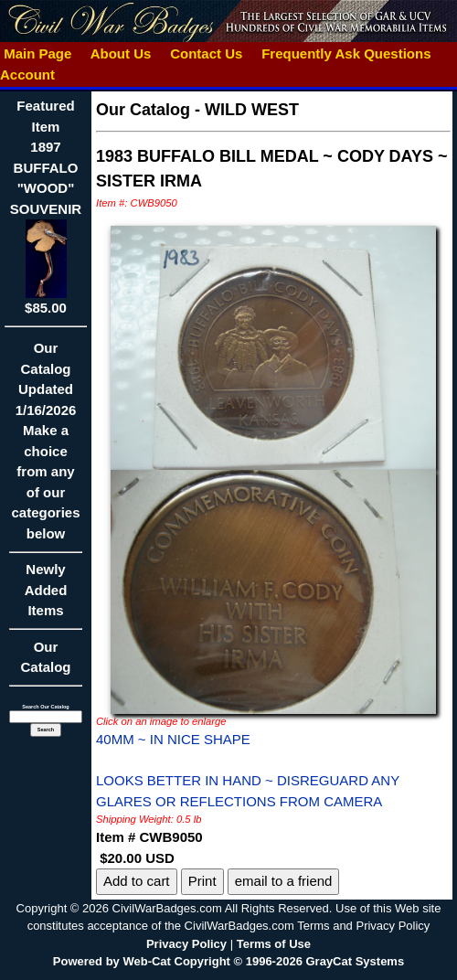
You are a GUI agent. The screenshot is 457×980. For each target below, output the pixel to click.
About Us (121, 53)
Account (27, 75)
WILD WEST (252, 110)
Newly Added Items (46, 596)
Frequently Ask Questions (346, 53)
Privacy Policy (186, 944)
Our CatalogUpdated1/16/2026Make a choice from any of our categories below (46, 447)
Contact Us (207, 53)
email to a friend (284, 881)
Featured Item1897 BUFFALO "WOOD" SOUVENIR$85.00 (46, 207)
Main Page (38, 53)
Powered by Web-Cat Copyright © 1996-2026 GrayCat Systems (228, 961)
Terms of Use (274, 944)
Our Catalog (45, 657)
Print (202, 881)
